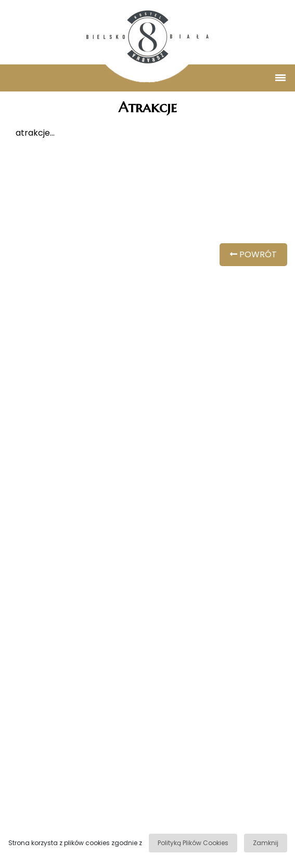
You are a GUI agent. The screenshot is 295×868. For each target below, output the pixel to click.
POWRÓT (253, 254)
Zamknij (266, 843)
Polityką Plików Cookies (193, 843)
